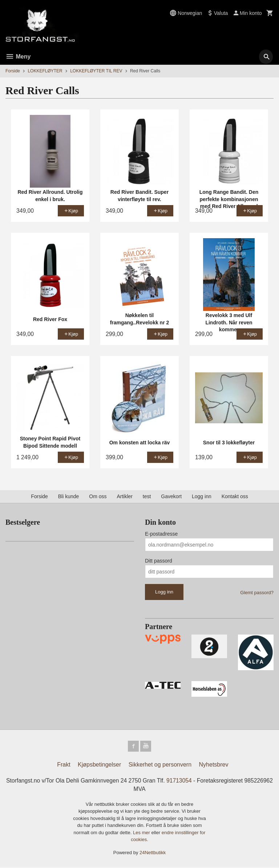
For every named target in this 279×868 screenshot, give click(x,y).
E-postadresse (161, 534)
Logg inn (202, 496)
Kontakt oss (235, 496)
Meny (18, 57)
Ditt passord (159, 561)
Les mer (142, 834)
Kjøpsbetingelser (99, 765)
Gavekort (171, 496)
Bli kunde (69, 496)
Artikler (125, 496)
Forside (13, 71)
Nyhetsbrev (214, 765)
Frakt (64, 765)
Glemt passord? (257, 593)
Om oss (98, 496)
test (147, 496)
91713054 (195, 781)
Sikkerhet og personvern (160, 765)
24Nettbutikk (153, 854)
